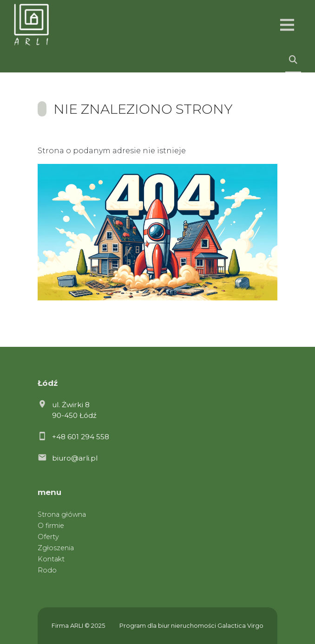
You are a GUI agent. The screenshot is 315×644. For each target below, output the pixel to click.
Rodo (47, 570)
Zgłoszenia (56, 548)
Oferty (48, 537)
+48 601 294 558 (81, 437)
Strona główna (62, 514)
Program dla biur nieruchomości (168, 626)
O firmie (51, 526)
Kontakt (51, 559)
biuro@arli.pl (75, 458)
